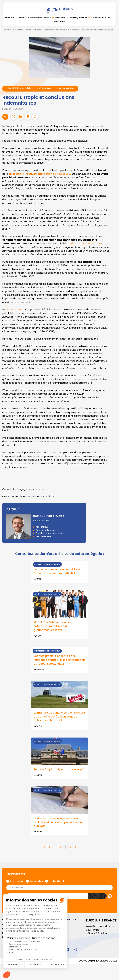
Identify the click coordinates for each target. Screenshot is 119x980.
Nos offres (60, 18)
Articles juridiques (78, 18)
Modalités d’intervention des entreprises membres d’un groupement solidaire (53, 627)
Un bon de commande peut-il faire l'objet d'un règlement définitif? (57, 572)
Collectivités (17, 30)
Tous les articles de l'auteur (50, 533)
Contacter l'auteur (45, 530)
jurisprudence (14, 310)
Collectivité (56, 886)
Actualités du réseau (101, 18)
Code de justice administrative (86, 244)
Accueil (6, 30)
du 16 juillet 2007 (64, 174)
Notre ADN (10, 18)
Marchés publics (33, 30)
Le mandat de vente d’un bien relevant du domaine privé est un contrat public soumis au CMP (56, 718)
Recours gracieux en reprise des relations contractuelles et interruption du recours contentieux (58, 661)
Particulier (17, 886)
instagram (75, 955)
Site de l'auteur (43, 537)
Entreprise (36, 886)
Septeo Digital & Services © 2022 (97, 966)
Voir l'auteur (42, 527)
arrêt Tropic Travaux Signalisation (31, 174)
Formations (60, 21)
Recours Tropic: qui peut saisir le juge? (56, 773)
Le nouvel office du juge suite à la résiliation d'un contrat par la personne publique (56, 827)
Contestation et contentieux (56, 30)
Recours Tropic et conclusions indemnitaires (92, 30)
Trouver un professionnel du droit (35, 18)
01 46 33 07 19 (99, 939)
